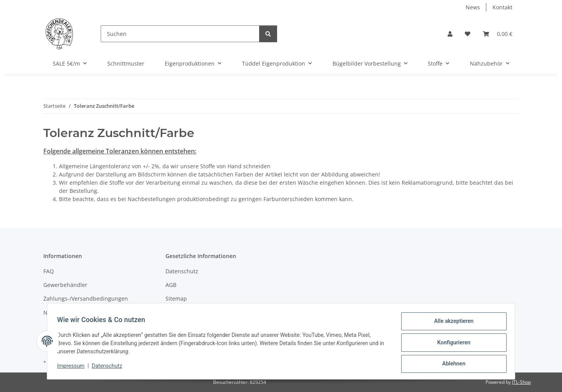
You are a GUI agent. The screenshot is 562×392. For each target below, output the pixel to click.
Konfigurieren (451, 344)
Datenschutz (110, 368)
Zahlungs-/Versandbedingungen (86, 298)
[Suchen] (180, 34)
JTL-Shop (521, 382)
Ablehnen (451, 364)
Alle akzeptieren (451, 324)
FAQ (49, 271)
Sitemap (176, 298)
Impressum (73, 368)
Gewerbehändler (65, 285)
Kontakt (502, 7)
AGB (171, 285)
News (473, 7)
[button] (450, 34)
